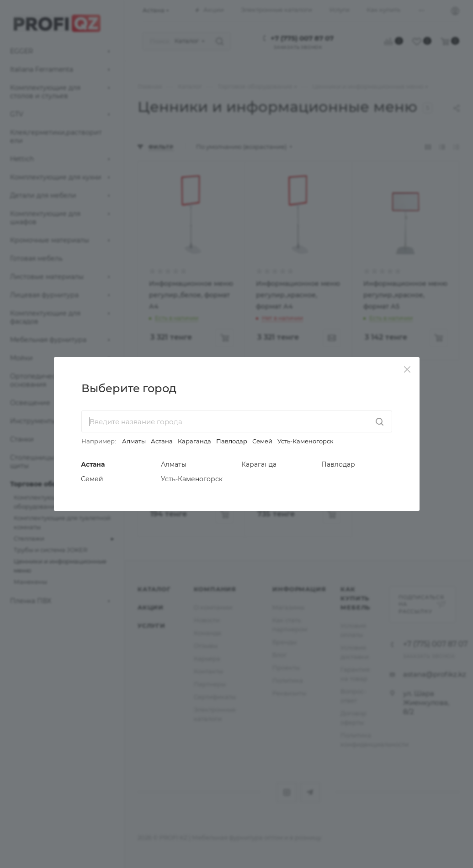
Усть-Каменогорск (306, 441)
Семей (262, 441)
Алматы (134, 441)
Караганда (194, 441)
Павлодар (232, 441)
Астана (162, 441)
